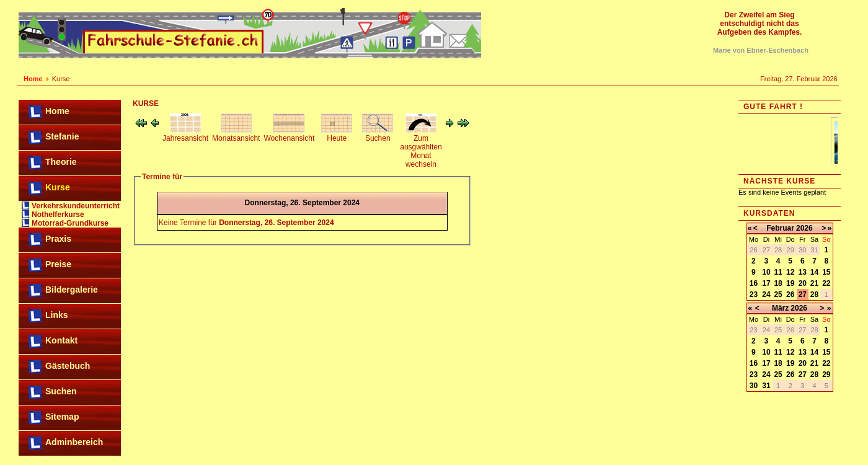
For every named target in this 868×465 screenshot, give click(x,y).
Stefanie (62, 136)
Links (57, 315)
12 (790, 272)
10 (766, 272)
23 (754, 294)
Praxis (58, 239)
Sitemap (62, 417)
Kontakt (61, 340)
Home (33, 79)
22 (826, 283)
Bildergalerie (72, 290)
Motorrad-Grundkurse (70, 223)
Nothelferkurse (58, 215)
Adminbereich (74, 442)
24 (766, 294)
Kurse (58, 187)
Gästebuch (68, 366)
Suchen (61, 391)
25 (778, 294)
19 (790, 283)
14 (814, 272)
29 (826, 374)
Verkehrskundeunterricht (76, 206)
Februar (780, 228)
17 (766, 283)
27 (803, 294)
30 (754, 386)
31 (766, 386)
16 (754, 283)
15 (826, 272)
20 (803, 283)
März (780, 308)
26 (790, 294)
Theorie (61, 162)
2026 (804, 228)
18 (778, 283)
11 (778, 272)
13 (803, 272)
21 (814, 283)
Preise (58, 264)
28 (814, 294)
